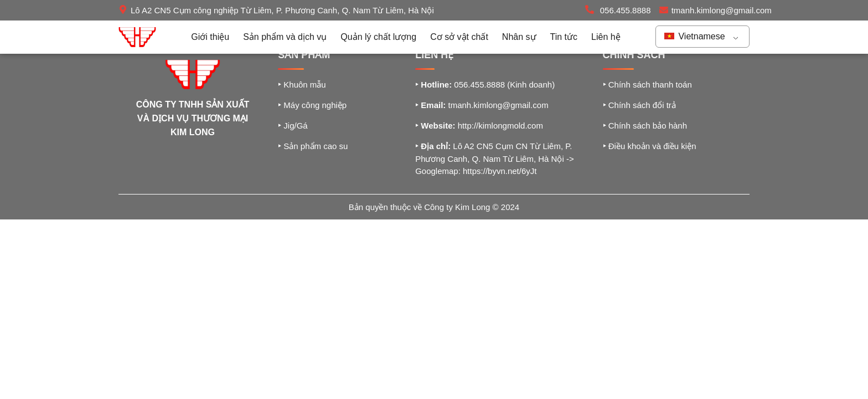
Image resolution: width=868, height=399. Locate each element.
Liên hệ (606, 37)
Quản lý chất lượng (378, 37)
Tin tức (564, 37)
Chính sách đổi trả (639, 105)
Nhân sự (519, 37)
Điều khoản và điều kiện (650, 146)
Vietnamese (695, 36)
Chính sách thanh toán (647, 85)
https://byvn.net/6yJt (500, 171)
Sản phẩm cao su (313, 146)
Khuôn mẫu (302, 85)
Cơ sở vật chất (459, 37)
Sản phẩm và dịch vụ (285, 37)
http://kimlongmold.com (500, 126)
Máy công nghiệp (312, 105)
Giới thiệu (210, 37)
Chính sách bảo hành (645, 126)
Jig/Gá (293, 126)
